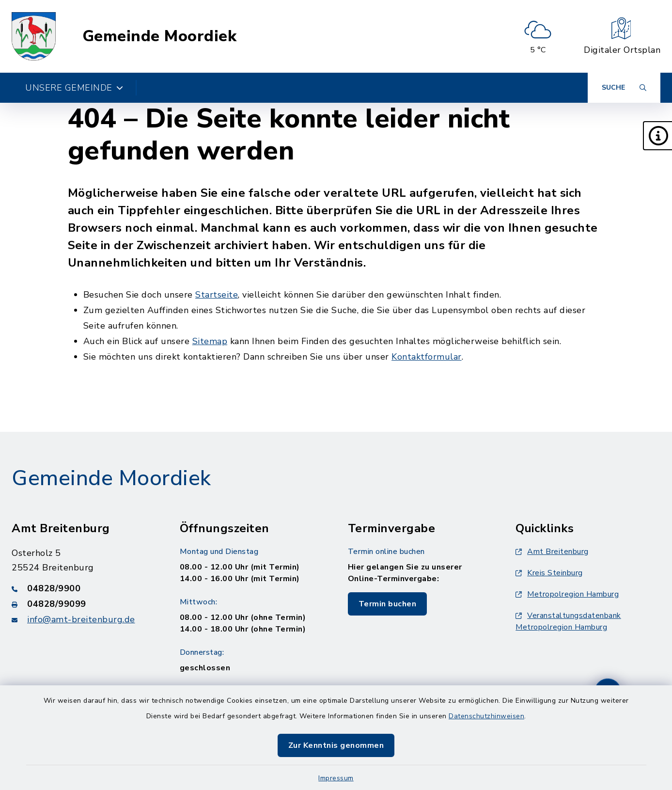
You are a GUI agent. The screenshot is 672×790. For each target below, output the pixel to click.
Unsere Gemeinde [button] (74, 88)
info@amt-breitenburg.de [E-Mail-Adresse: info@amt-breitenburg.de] (81, 619)
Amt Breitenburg (552, 552)
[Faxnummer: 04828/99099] (84, 604)
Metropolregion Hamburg (567, 594)
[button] (657, 136)
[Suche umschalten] (624, 88)
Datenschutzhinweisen (486, 716)
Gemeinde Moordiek (160, 36)
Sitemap (210, 341)
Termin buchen (388, 604)
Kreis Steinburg (549, 573)
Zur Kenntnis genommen (336, 745)
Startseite (217, 295)
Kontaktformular (427, 357)
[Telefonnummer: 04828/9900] (84, 588)
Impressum (336, 778)
